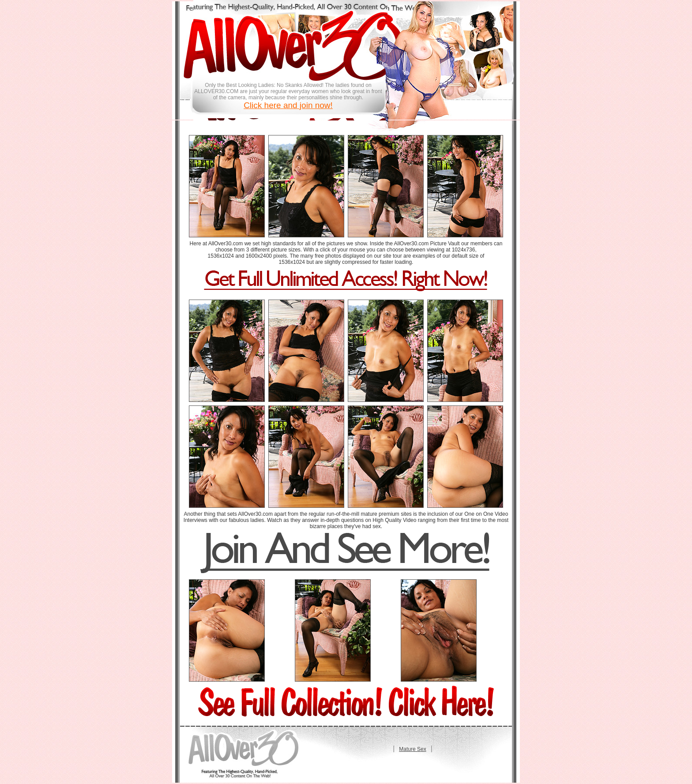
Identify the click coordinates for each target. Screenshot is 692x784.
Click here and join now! (288, 105)
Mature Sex (412, 749)
